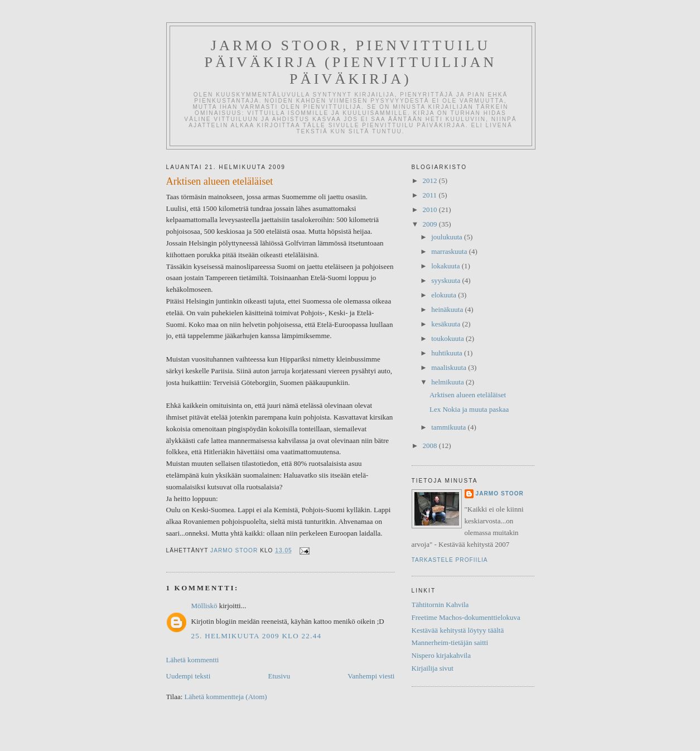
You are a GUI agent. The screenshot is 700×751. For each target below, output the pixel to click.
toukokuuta (448, 338)
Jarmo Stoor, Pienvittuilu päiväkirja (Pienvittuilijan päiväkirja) (351, 62)
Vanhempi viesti (371, 676)
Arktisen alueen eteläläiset (468, 395)
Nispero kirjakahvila (441, 655)
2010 (431, 210)
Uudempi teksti (189, 676)
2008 (431, 446)
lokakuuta (446, 266)
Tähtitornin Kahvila (440, 605)
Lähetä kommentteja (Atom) (226, 697)
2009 (431, 224)
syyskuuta (446, 280)
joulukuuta (448, 237)
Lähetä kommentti (193, 660)
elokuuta (445, 295)
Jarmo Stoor (500, 494)
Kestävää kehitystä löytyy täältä (458, 630)
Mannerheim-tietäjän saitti (450, 642)
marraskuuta (450, 251)
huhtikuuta (448, 353)
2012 (431, 180)
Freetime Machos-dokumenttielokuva (466, 617)
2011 (431, 195)
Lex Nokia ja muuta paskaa (469, 409)
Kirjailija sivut (433, 668)
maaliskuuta (450, 367)
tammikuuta (449, 427)
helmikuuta (448, 382)
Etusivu (279, 676)
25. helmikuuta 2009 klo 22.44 (257, 636)
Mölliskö (204, 606)
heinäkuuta (448, 309)
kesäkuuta (446, 324)
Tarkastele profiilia (450, 560)
